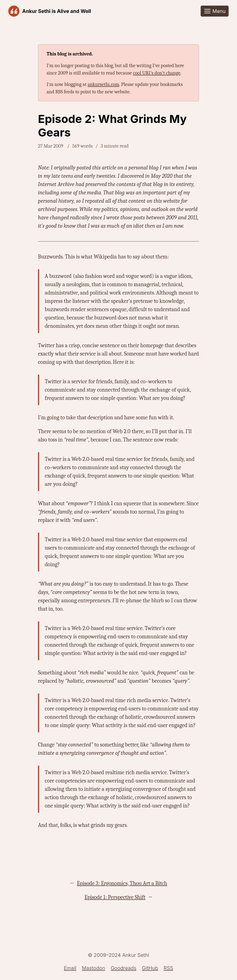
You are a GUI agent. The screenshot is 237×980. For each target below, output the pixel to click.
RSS (168, 968)
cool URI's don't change (157, 73)
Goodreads (124, 968)
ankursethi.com (103, 84)
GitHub (150, 968)
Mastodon (93, 968)
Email (70, 968)
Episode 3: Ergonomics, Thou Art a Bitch (122, 883)
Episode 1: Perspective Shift (115, 897)
